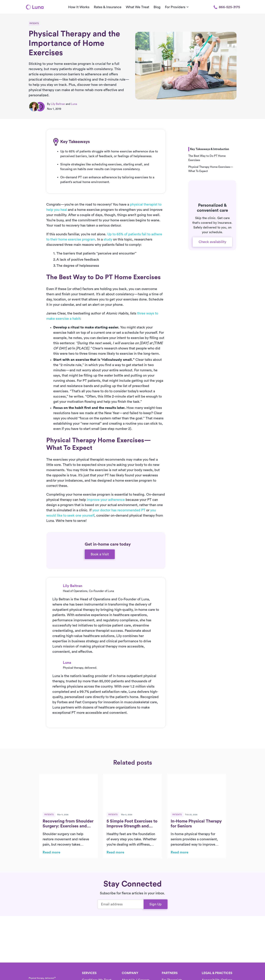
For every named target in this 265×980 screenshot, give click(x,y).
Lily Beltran (58, 104)
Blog (157, 7)
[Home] (35, 7)
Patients (34, 23)
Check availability (212, 242)
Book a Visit (100, 554)
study (108, 239)
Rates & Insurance (108, 7)
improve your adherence (106, 500)
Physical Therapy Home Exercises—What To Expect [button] (211, 169)
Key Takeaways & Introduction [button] (210, 149)
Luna (74, 104)
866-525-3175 (227, 7)
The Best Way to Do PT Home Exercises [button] (207, 158)
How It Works (79, 7)
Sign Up (155, 904)
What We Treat (137, 7)
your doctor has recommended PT (119, 510)
